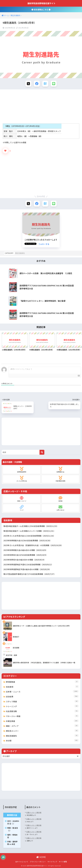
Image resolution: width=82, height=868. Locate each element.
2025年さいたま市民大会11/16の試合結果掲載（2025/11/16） (29, 536)
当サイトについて (22, 862)
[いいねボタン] (5, 151)
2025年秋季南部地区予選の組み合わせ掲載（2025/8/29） (27, 569)
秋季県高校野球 (22, 470)
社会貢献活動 (42, 711)
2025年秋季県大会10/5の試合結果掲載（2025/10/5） (25, 555)
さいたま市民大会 (22, 479)
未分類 (42, 740)
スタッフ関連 (42, 701)
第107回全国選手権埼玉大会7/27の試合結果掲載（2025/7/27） (29, 574)
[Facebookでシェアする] (37, 84)
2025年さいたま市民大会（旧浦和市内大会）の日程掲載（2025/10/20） (33, 545)
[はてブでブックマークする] (45, 84)
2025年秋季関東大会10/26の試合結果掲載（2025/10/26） (27, 541)
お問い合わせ (60, 508)
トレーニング (42, 706)
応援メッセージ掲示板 (34, 812)
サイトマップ (52, 862)
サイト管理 (63, 862)
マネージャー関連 (42, 716)
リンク (22, 508)
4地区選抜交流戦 (60, 479)
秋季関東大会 (60, 470)
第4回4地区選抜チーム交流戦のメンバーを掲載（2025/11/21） (29, 531)
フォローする (44, 244)
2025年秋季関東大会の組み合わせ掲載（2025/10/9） (25, 550)
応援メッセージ (22, 499)
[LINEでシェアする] (54, 84)
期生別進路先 (20, 253)
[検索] (42, 452)
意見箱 (60, 499)
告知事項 (42, 687)
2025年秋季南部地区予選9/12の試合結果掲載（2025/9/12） (28, 565)
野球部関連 (42, 682)
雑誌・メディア (42, 726)
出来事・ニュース (42, 691)
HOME (41, 857)
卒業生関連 (42, 721)
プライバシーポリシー (38, 862)
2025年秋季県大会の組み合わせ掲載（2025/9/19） (24, 560)
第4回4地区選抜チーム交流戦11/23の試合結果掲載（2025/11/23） (31, 526)
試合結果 (42, 696)
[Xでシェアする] (28, 84)
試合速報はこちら (41, 9)
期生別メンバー (42, 731)
